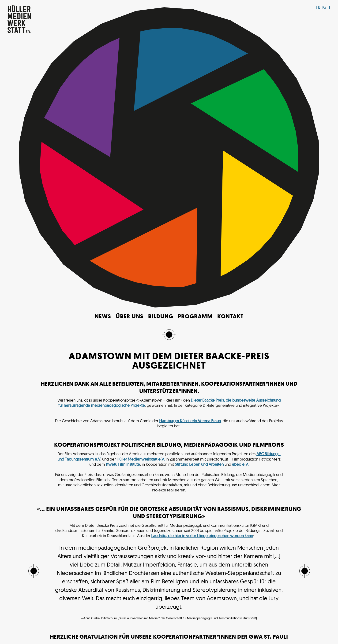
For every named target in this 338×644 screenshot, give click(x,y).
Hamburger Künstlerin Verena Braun (190, 145)
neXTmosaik (181, 461)
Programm (195, 41)
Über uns (130, 41)
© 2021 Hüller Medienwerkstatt (130, 630)
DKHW (199, 451)
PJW (222, 461)
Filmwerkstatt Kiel (71, 456)
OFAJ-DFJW (205, 461)
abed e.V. (240, 188)
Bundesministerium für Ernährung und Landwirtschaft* (143, 451)
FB (318, 7)
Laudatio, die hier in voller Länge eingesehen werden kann (202, 260)
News (103, 41)
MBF (216, 456)
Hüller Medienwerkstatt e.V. (141, 183)
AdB (61, 451)
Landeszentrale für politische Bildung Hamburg (130, 456)
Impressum (195, 630)
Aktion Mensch (81, 451)
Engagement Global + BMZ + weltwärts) (243, 451)
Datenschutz (234, 630)
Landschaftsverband (192, 456)
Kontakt (230, 41)
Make (144, 634)
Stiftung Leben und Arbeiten (199, 188)
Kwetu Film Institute (123, 188)
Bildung (161, 41)
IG (324, 7)
